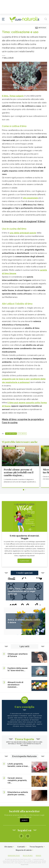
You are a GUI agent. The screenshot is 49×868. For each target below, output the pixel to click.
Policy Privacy (28, 855)
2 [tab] (26, 490)
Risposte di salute (24, 850)
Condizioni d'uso (14, 855)
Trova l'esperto (36, 847)
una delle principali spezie (23, 233)
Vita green (22, 434)
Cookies (39, 855)
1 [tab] (24, 490)
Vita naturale (11, 434)
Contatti (21, 847)
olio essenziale (30, 198)
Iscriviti (25, 820)
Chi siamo (8, 847)
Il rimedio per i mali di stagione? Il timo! (24, 221)
